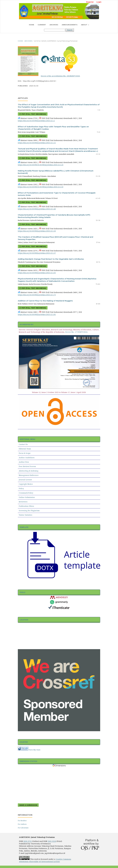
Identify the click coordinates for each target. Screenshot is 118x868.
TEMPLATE (24, 527)
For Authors (22, 824)
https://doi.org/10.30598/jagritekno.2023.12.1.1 (36, 121)
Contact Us (23, 444)
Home (32, 25)
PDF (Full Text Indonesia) (34, 114)
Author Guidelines (27, 458)
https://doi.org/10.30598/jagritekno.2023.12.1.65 (37, 273)
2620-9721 (28, 841)
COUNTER (24, 742)
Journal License (25, 480)
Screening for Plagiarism (29, 511)
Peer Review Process (27, 466)
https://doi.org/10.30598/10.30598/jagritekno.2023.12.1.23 (41, 165)
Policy (21, 488)
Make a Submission (28, 805)
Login (99, 2)
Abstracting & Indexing (29, 471)
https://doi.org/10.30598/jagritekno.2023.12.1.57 (37, 253)
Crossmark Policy (26, 493)
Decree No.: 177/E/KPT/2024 (76, 332)
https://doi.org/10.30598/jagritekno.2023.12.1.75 (37, 295)
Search (70, 30)
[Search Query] (55, 30)
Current (42, 25)
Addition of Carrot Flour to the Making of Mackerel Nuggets (45, 301)
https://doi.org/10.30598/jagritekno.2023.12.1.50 (37, 231)
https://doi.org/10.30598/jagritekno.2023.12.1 (39, 81)
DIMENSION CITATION (28, 761)
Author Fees (24, 462)
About (84, 25)
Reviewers (23, 502)
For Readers (22, 821)
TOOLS (22, 592)
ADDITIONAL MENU (27, 439)
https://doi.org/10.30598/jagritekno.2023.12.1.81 (37, 314)
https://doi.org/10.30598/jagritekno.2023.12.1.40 (37, 209)
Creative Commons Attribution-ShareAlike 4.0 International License (45, 860)
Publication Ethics (26, 506)
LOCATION (24, 620)
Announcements (70, 25)
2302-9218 (52, 841)
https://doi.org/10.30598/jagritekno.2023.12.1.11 (37, 143)
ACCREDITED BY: (27, 325)
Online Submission (27, 497)
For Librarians (23, 828)
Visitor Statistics (25, 515)
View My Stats (35, 750)
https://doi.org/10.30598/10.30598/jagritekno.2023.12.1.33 (41, 187)
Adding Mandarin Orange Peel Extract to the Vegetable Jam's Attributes (51, 259)
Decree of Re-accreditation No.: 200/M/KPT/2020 (60, 76)
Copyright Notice (26, 484)
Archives (54, 25)
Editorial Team (25, 449)
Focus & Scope (25, 453)
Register (90, 2)
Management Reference (29, 475)
